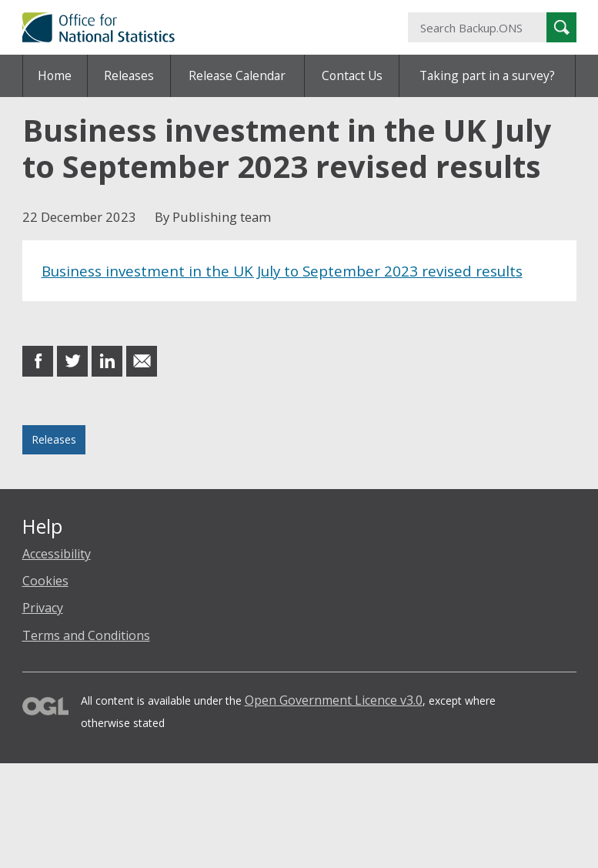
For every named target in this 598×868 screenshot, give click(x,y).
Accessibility (57, 554)
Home (55, 75)
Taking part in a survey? (487, 75)
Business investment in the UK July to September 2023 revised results (282, 271)
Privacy (43, 608)
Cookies (45, 581)
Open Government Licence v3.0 (334, 700)
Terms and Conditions (86, 635)
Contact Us (352, 75)
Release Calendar (237, 75)
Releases (129, 75)
